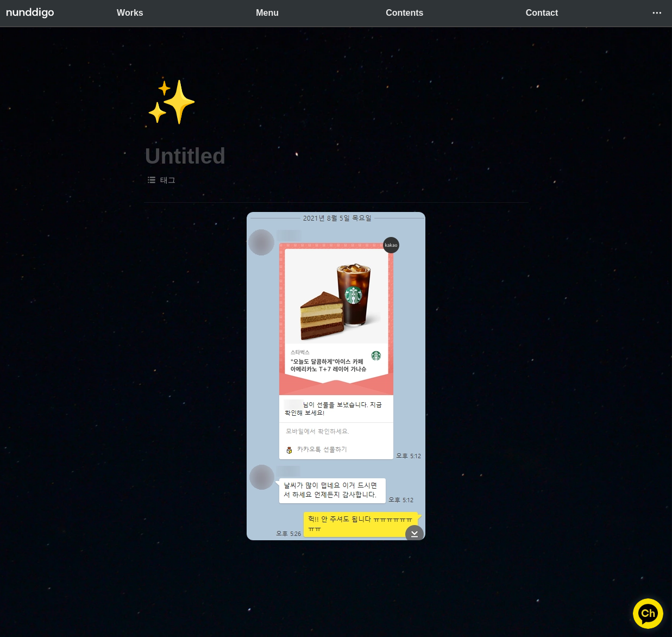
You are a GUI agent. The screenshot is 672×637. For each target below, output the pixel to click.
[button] (657, 13)
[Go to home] (30, 13)
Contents (404, 13)
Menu (267, 13)
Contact (542, 13)
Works (130, 13)
